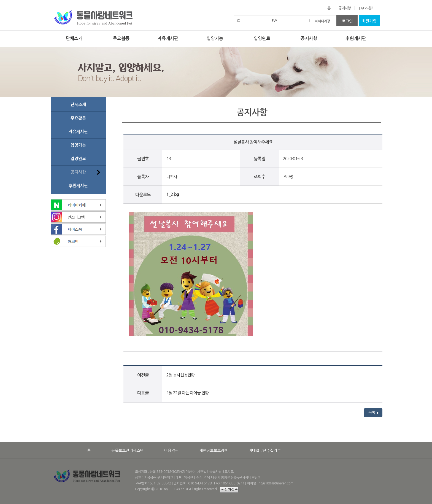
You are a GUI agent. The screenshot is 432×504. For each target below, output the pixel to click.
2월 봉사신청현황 (180, 375)
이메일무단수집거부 (265, 451)
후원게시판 (356, 38)
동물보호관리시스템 (127, 451)
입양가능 (215, 38)
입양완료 (262, 38)
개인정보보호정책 (214, 451)
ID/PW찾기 (367, 8)
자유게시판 (168, 38)
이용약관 (171, 451)
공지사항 (345, 8)
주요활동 (121, 38)
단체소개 (74, 38)
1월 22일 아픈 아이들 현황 (187, 393)
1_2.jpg (173, 194)
